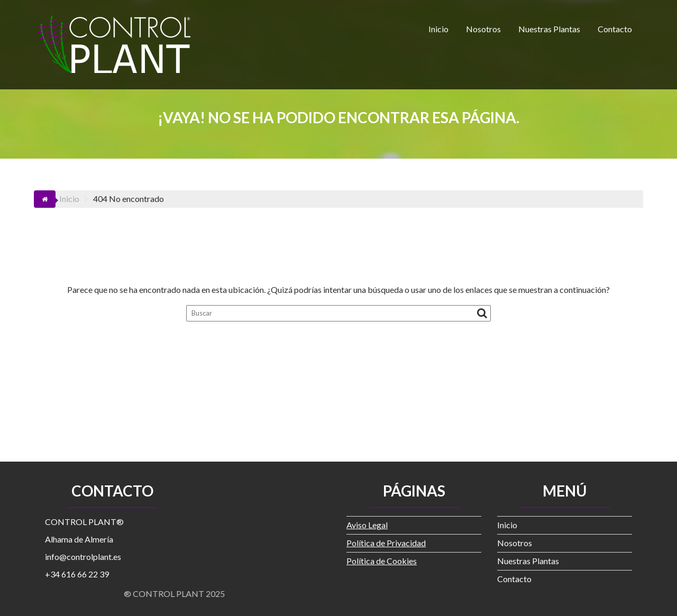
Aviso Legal (367, 525)
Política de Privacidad (386, 543)
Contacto (615, 29)
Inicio (438, 29)
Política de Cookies (382, 561)
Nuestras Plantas (549, 29)
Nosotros (483, 29)
